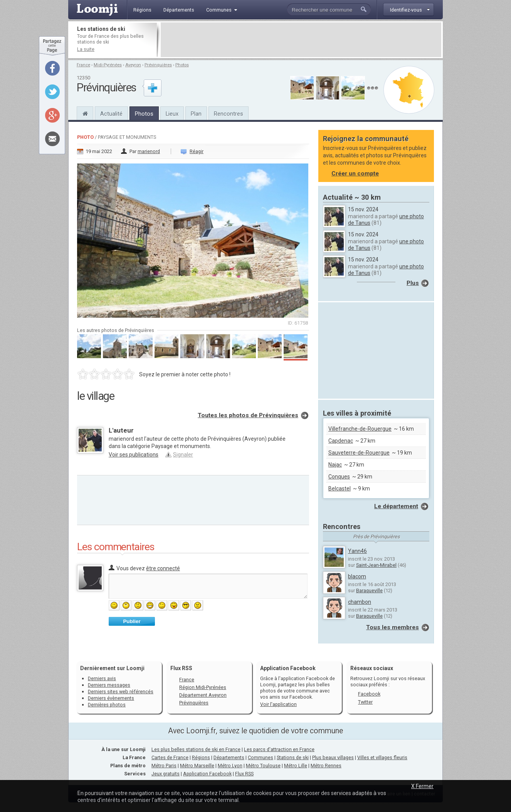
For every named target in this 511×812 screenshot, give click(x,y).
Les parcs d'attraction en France (279, 749)
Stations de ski (293, 757)
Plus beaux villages (333, 757)
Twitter (365, 702)
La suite (86, 49)
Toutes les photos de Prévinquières (248, 415)
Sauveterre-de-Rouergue (359, 453)
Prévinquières (158, 65)
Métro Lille (296, 766)
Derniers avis (102, 678)
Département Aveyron (203, 695)
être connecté (163, 568)
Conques (339, 477)
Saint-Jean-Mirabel (376, 565)
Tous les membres (392, 627)
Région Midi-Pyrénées (203, 687)
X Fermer (422, 786)
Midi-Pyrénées (108, 65)
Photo (85, 137)
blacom (357, 576)
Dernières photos (107, 705)
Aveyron (133, 65)
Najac (335, 465)
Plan (196, 114)
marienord (149, 151)
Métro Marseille (197, 766)
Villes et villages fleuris (382, 757)
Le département (396, 506)
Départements (229, 757)
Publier (132, 621)
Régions (201, 757)
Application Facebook (207, 774)
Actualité (111, 114)
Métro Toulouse (263, 766)
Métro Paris (164, 766)
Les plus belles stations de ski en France (196, 749)
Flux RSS (181, 668)
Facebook (369, 694)
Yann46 (357, 551)
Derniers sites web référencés (121, 692)
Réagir (197, 151)
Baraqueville (369, 590)
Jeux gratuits (166, 774)
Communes (261, 757)
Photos (182, 65)
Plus (413, 283)
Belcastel (340, 489)
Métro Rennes (326, 766)
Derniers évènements (111, 698)
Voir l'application (278, 704)
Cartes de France (170, 757)
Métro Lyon (230, 766)
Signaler (183, 455)
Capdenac (341, 441)
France (83, 65)
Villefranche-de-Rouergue (360, 429)
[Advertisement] (301, 40)
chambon (360, 602)
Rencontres (229, 114)
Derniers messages (109, 685)
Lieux (172, 114)
